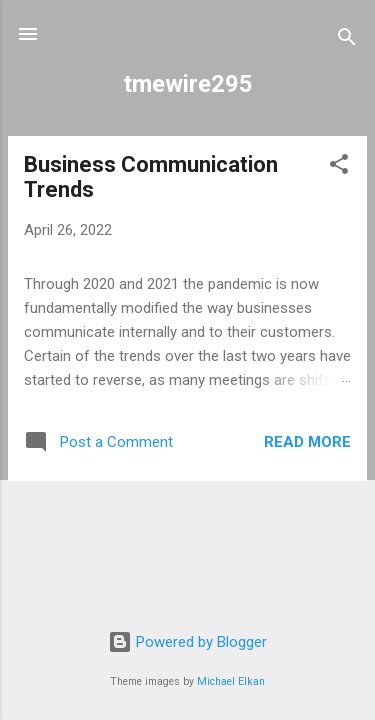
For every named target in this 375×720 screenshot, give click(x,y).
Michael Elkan (231, 681)
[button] (339, 167)
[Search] (347, 40)
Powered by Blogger (187, 642)
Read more (307, 442)
